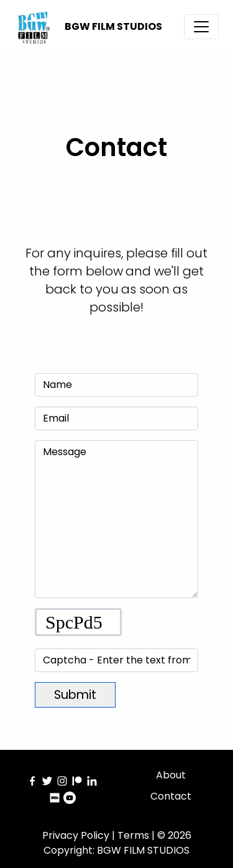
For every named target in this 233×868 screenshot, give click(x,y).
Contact (171, 796)
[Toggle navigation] (201, 27)
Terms (133, 835)
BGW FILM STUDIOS (113, 26)
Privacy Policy (76, 835)
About (171, 775)
